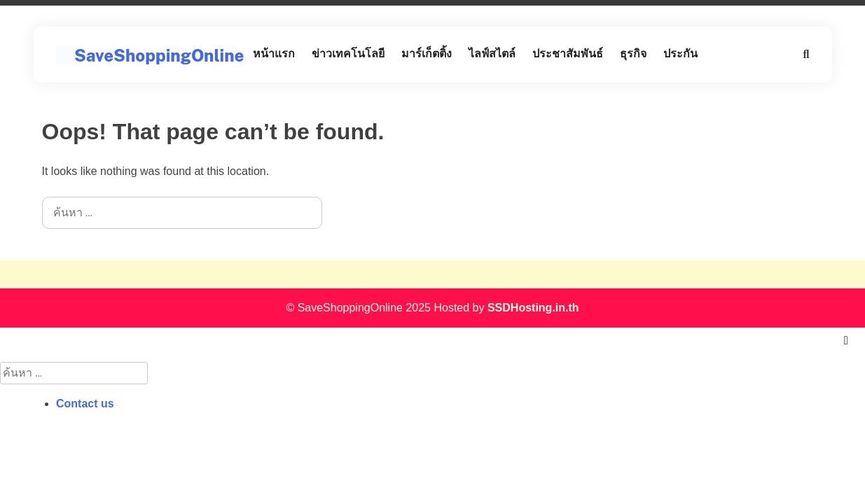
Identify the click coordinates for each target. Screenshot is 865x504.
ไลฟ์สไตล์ (492, 54)
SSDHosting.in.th (533, 308)
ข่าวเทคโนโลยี (348, 54)
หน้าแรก (274, 54)
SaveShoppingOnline (159, 55)
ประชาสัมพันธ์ (568, 54)
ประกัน (680, 54)
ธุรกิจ (633, 54)
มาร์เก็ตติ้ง (427, 54)
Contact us (85, 404)
